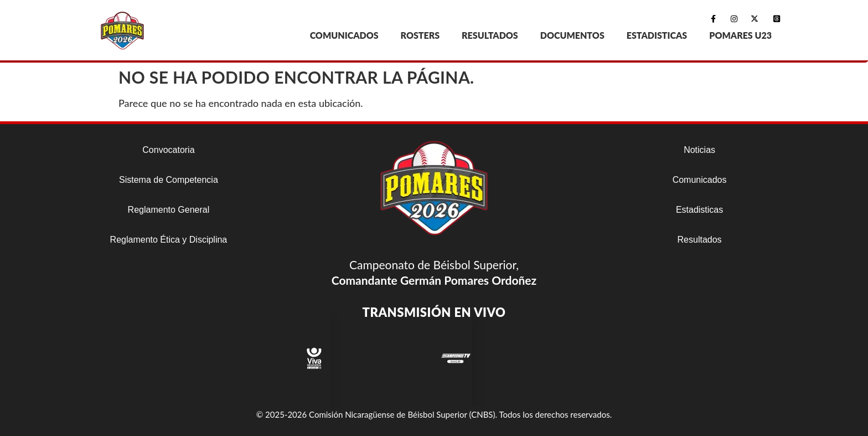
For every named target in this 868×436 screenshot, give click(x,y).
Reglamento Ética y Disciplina (169, 240)
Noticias (699, 150)
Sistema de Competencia (169, 180)
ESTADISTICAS (657, 35)
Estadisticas (699, 210)
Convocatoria (168, 150)
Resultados (700, 240)
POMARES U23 (740, 35)
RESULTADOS (490, 35)
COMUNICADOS (344, 35)
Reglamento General (169, 210)
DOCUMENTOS (572, 35)
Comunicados (700, 180)
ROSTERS (420, 35)
